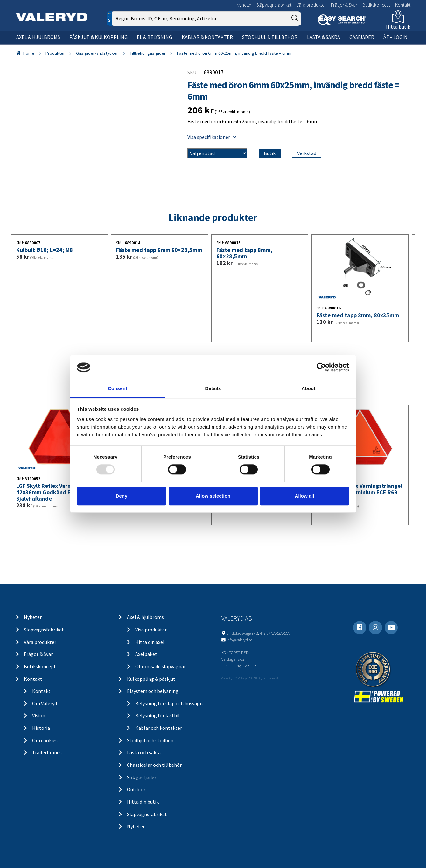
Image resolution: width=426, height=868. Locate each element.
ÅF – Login (395, 37)
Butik (270, 153)
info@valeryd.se (239, 640)
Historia (41, 728)
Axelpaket (146, 654)
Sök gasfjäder (142, 777)
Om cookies (45, 740)
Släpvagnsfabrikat (274, 5)
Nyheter (244, 5)
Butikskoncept (376, 5)
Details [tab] (213, 388)
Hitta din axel (150, 642)
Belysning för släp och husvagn (169, 703)
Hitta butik (398, 27)
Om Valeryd (45, 703)
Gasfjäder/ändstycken (97, 53)
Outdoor (136, 789)
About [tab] (309, 388)
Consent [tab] (118, 388)
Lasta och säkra (144, 752)
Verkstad (307, 153)
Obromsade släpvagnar (161, 666)
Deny (122, 496)
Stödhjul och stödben (150, 740)
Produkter (55, 53)
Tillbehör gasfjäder (148, 53)
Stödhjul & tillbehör (270, 37)
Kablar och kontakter (159, 728)
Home (29, 53)
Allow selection (213, 496)
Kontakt (403, 5)
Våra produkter (311, 5)
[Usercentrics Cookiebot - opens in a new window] (321, 367)
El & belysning (154, 37)
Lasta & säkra (324, 37)
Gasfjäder (362, 37)
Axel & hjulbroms (38, 37)
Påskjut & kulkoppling (98, 37)
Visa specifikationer (212, 137)
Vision (39, 715)
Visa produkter (151, 630)
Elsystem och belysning (153, 691)
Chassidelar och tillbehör (154, 765)
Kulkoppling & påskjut (151, 679)
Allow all (305, 496)
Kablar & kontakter (207, 37)
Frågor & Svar (344, 5)
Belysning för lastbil (157, 715)
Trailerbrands (47, 752)
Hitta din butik (143, 802)
